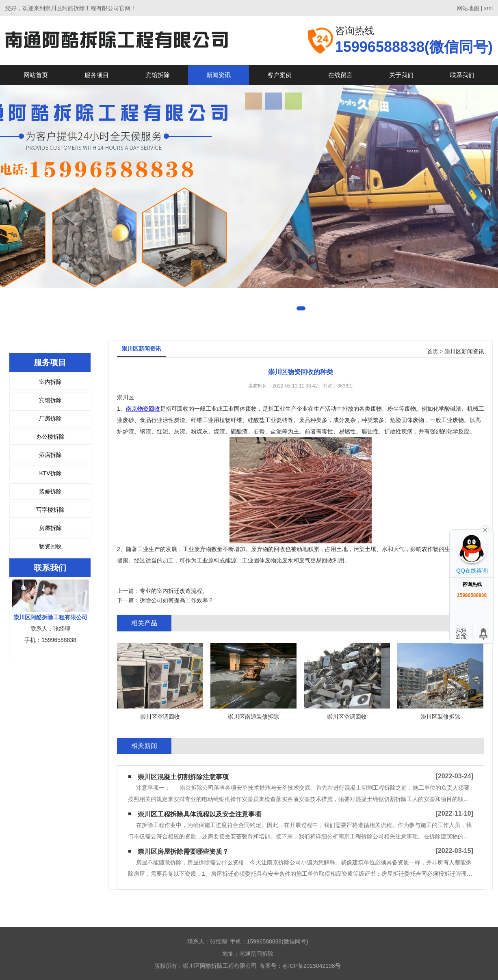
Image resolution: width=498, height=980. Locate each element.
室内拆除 (50, 382)
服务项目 (97, 75)
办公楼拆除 (50, 437)
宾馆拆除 (158, 75)
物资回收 (50, 546)
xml (488, 8)
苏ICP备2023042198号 (311, 966)
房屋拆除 (50, 528)
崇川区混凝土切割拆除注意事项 (183, 777)
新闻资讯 (219, 75)
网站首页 (36, 75)
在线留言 (340, 75)
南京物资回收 (143, 409)
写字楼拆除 (50, 510)
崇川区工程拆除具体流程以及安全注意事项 (199, 814)
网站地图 (468, 8)
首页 (433, 352)
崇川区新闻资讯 (464, 352)
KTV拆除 (50, 473)
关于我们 (401, 75)
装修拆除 (50, 491)
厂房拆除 (50, 418)
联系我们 (462, 75)
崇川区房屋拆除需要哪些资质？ (183, 852)
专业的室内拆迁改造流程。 (174, 591)
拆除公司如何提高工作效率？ (177, 600)
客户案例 (279, 75)
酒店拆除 (50, 455)
